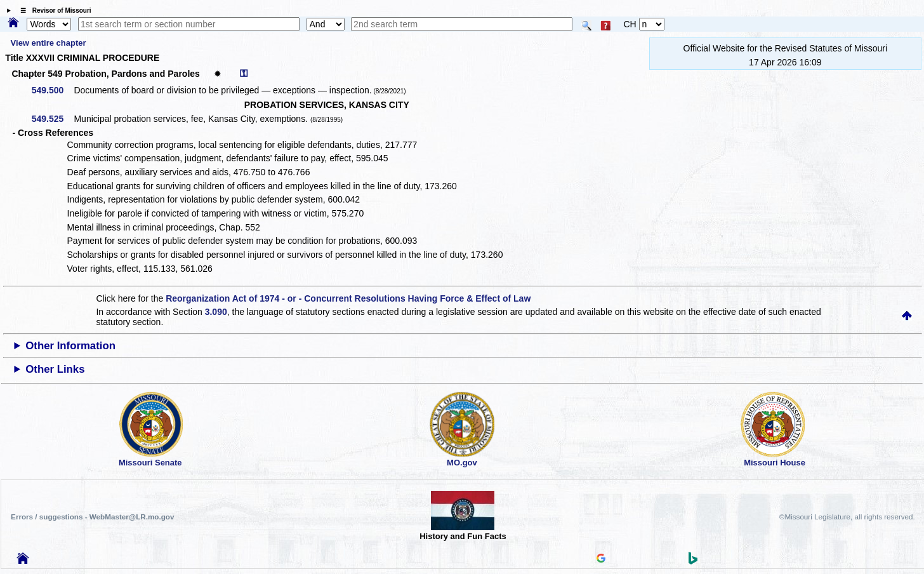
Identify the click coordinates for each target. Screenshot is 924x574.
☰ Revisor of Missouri (53, 10)
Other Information (70, 346)
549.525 (52, 119)
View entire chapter (49, 43)
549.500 (52, 90)
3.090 (216, 312)
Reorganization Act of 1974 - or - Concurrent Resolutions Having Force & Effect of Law (348, 298)
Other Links (55, 369)
